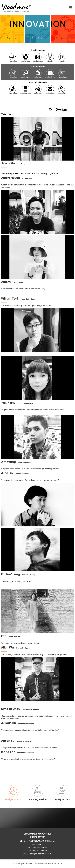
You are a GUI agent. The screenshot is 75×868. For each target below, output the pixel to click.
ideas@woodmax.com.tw (41, 854)
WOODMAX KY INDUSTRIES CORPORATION (47, 864)
